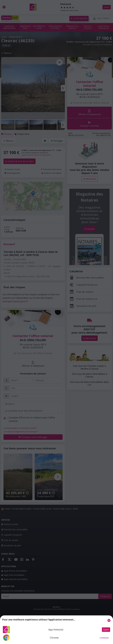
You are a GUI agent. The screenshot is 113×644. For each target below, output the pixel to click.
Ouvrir (106, 630)
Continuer (104, 638)
